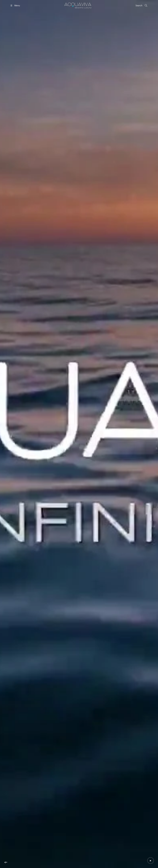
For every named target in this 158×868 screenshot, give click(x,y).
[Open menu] (15, 5)
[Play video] (151, 861)
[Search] (142, 5)
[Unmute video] (6, 862)
